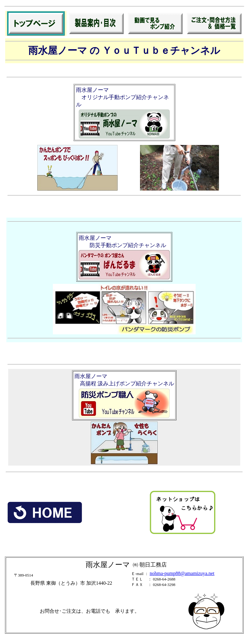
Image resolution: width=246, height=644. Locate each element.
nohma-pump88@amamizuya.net (182, 573)
